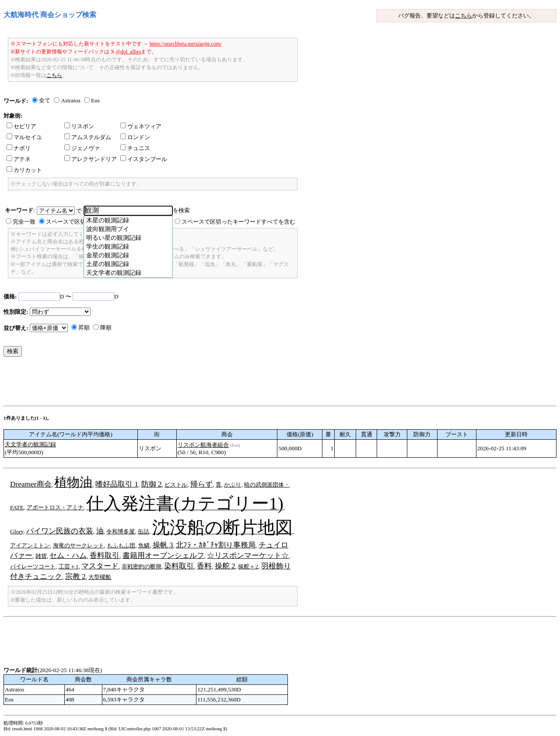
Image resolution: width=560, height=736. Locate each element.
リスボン (79, 126)
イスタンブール (144, 159)
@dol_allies (129, 52)
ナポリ (19, 148)
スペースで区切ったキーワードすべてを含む (238, 222)
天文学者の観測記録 (30, 444)
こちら (464, 16)
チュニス (135, 148)
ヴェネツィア (141, 126)
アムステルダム (88, 137)
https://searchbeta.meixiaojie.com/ (186, 44)
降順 (106, 328)
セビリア (21, 126)
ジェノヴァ (82, 148)
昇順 (84, 328)
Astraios (70, 100)
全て (45, 100)
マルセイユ (24, 137)
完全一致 (24, 222)
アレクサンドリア (91, 159)
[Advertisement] (163, 383)
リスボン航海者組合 (203, 445)
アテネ (19, 159)
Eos (95, 100)
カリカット (24, 170)
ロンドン (135, 137)
